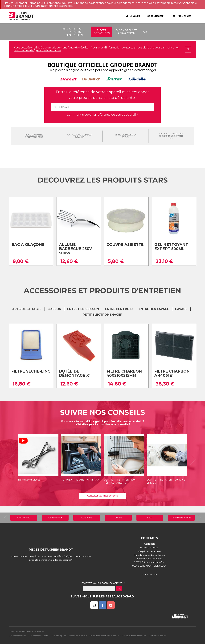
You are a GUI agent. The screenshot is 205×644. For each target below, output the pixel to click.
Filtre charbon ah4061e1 (172, 373)
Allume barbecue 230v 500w (76, 249)
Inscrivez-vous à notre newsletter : (103, 583)
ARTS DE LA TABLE (27, 309)
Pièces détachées (102, 32)
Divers (118, 518)
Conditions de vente (39, 636)
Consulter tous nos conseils (102, 496)
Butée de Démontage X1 (75, 373)
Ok (188, 49)
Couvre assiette (125, 245)
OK (119, 589)
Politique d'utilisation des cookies (104, 636)
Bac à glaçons (28, 245)
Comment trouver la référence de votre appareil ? (102, 115)
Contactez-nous (149, 574)
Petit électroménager (103, 315)
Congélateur (55, 518)
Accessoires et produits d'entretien (74, 32)
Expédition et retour (78, 636)
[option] (38, 459)
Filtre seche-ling (31, 371)
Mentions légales (58, 636)
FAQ (144, 32)
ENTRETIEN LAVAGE (154, 309)
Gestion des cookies (158, 636)
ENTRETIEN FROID (119, 309)
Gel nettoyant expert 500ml (171, 247)
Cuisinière (87, 518)
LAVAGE (181, 309)
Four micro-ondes (181, 518)
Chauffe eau (24, 518)
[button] (13, 459)
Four (150, 518)
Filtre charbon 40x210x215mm (124, 373)
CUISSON (54, 309)
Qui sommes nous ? (18, 636)
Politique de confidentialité (134, 636)
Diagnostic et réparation (126, 32)
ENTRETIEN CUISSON (83, 309)
